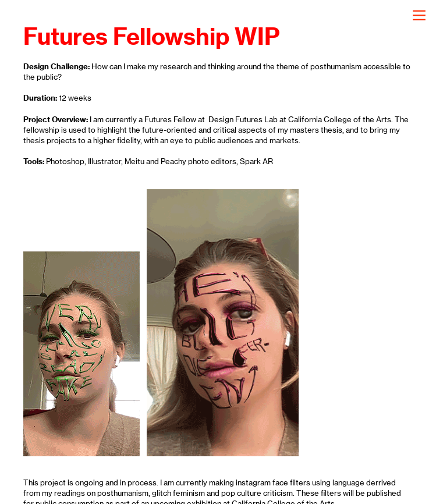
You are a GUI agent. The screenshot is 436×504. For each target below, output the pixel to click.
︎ (419, 15)
